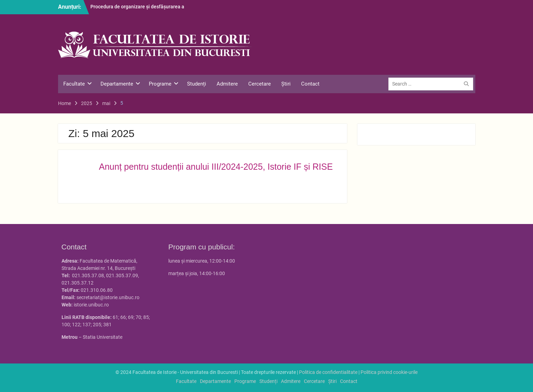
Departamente (117, 84)
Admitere (227, 84)
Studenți (197, 84)
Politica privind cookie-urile (389, 372)
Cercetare (260, 84)
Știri (286, 84)
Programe (160, 84)
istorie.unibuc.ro (91, 305)
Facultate (74, 84)
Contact (310, 84)
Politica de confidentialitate (328, 372)
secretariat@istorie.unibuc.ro (108, 297)
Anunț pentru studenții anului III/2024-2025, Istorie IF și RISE (216, 167)
